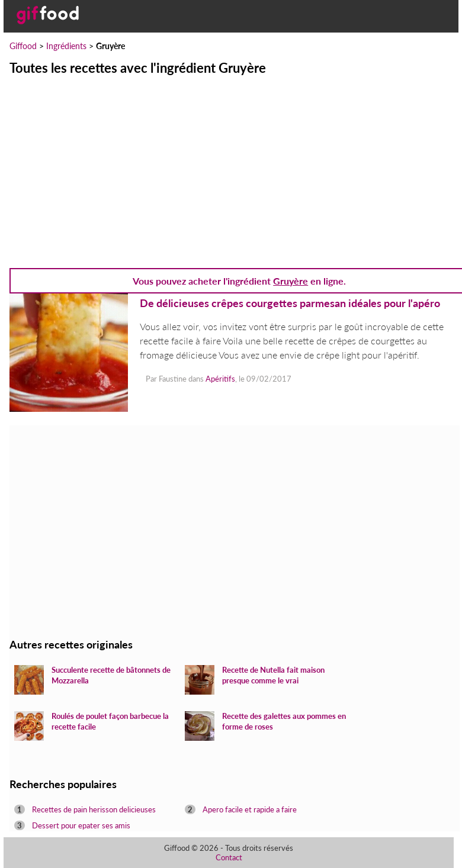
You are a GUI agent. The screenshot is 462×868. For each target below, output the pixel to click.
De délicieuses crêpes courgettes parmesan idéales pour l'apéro (290, 303)
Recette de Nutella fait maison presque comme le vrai (273, 675)
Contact (229, 857)
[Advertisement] (231, 164)
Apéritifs (220, 379)
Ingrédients (66, 46)
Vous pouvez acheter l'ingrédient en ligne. (239, 281)
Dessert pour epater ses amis (81, 825)
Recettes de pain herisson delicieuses (94, 809)
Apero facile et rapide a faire (250, 809)
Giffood (23, 46)
